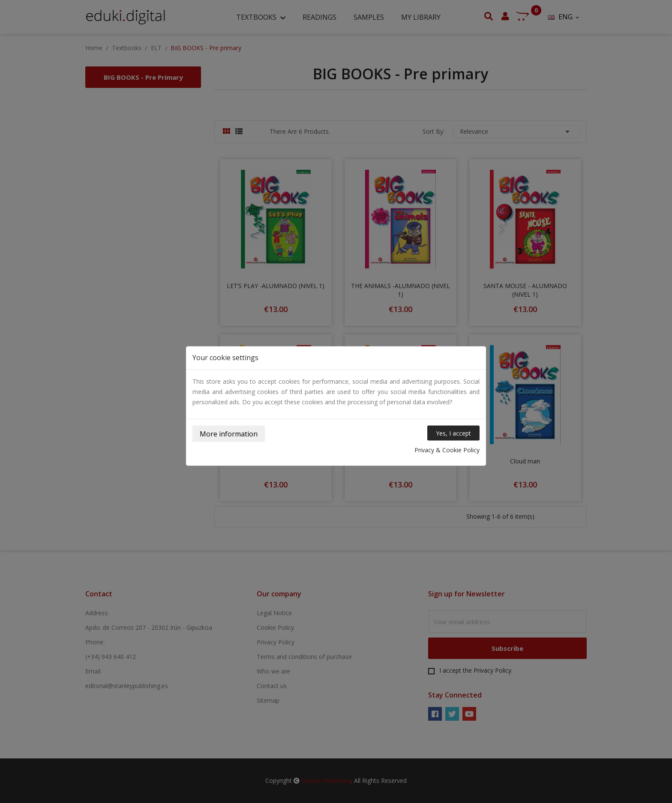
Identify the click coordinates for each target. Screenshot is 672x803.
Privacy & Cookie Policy (447, 450)
